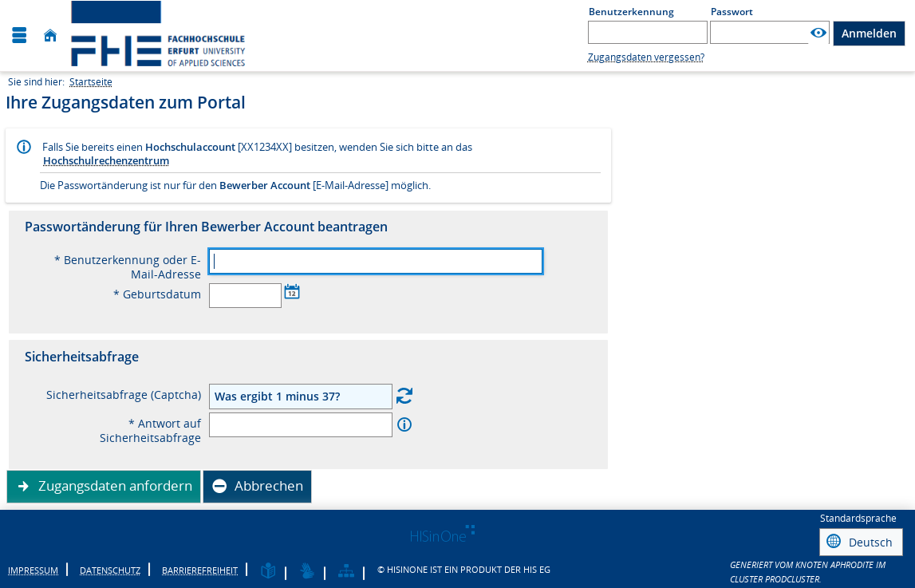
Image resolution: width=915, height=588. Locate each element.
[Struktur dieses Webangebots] (346, 569)
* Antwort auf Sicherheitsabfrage (150, 431)
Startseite (91, 82)
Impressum (33, 568)
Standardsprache (858, 518)
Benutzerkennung (631, 12)
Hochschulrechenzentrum (106, 160)
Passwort (732, 12)
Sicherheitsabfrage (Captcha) (124, 395)
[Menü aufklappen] (19, 36)
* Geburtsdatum (157, 294)
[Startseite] (50, 36)
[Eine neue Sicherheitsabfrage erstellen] (404, 395)
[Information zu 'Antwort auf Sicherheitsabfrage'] (404, 425)
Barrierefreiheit (200, 568)
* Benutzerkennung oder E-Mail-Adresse (128, 267)
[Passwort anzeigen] (818, 33)
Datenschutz (110, 568)
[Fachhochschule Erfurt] (174, 36)
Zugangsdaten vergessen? (646, 57)
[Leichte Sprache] (268, 569)
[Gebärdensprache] (307, 569)
